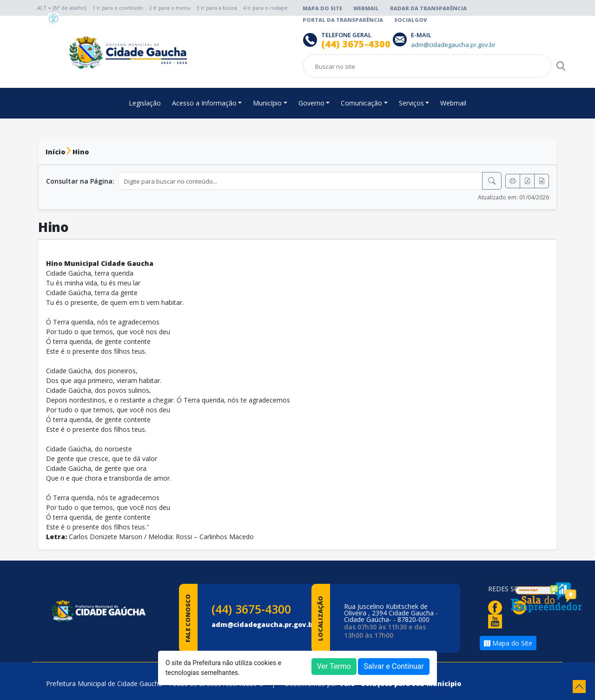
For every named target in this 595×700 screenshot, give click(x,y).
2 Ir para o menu (170, 8)
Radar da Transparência (428, 8)
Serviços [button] (411, 103)
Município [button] (267, 103)
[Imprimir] (513, 181)
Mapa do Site (322, 8)
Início (55, 152)
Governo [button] (311, 103)
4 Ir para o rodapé (265, 8)
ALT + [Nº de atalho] (62, 8)
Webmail (366, 8)
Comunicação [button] (361, 103)
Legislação (145, 103)
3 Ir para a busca (217, 8)
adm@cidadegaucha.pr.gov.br (264, 624)
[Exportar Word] (542, 181)
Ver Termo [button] (334, 666)
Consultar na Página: (80, 181)
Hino (81, 152)
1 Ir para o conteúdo (118, 8)
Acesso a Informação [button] (204, 103)
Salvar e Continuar (394, 666)
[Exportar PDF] (527, 181)
